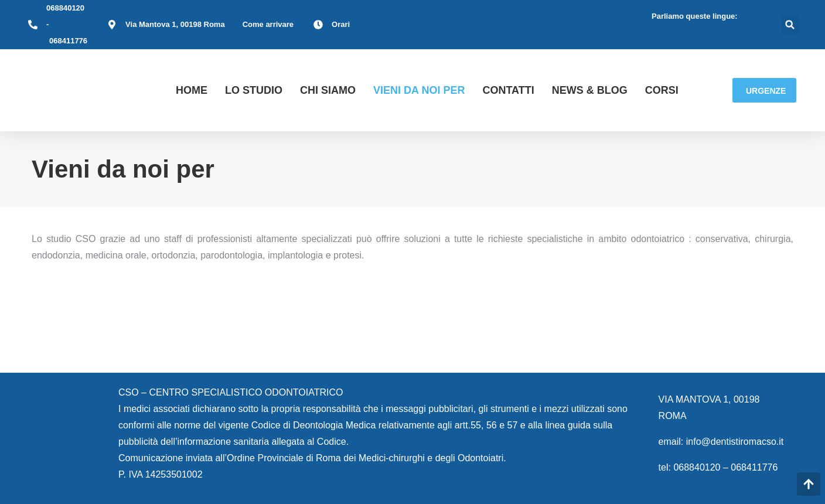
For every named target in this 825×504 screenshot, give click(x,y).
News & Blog (590, 90)
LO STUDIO (254, 90)
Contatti (508, 90)
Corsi (662, 90)
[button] (790, 25)
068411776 (68, 41)
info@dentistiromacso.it (735, 442)
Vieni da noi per (419, 90)
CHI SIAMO (328, 90)
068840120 (65, 8)
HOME (192, 90)
